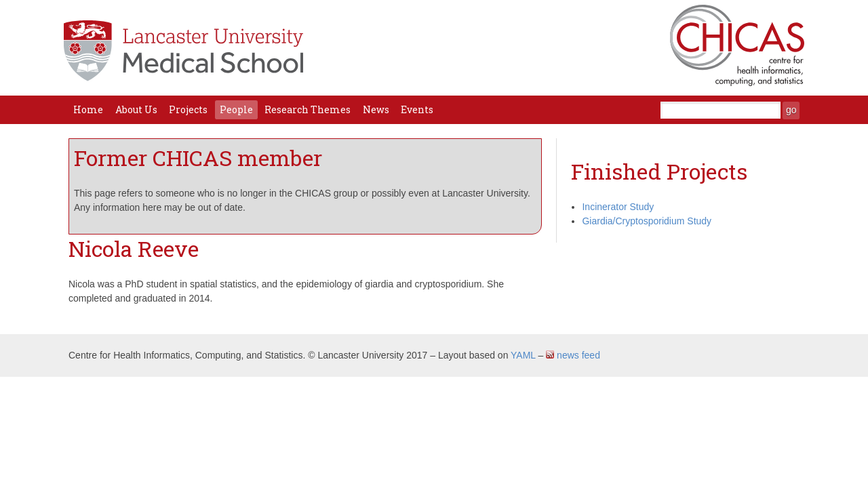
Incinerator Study (618, 207)
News (376, 109)
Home (88, 109)
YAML (523, 355)
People (236, 109)
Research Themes (308, 109)
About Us (136, 109)
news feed (573, 355)
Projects (188, 109)
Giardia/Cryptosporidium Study (647, 221)
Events (417, 109)
